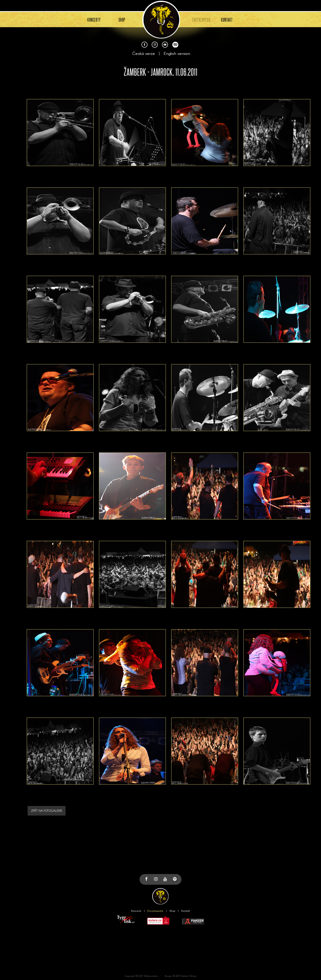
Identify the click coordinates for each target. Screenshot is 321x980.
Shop (172, 911)
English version (177, 53)
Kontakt (186, 911)
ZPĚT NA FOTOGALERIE (47, 811)
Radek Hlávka (189, 976)
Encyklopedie (155, 911)
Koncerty (136, 911)
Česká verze (144, 53)
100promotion (151, 976)
